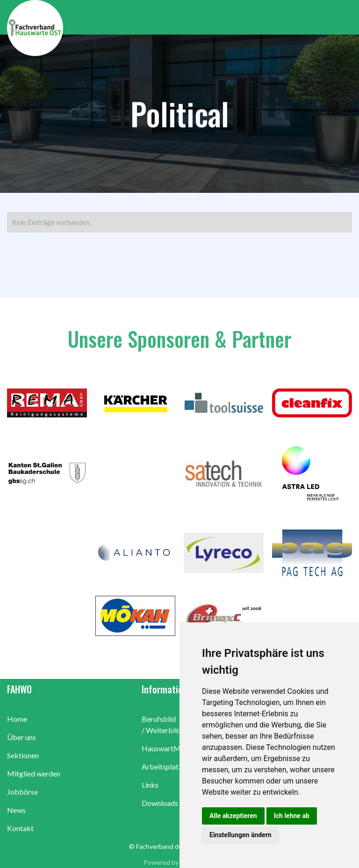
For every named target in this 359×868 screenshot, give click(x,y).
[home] (183, 28)
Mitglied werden (34, 773)
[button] (345, 17)
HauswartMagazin (172, 748)
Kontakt (20, 828)
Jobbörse (22, 792)
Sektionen (23, 755)
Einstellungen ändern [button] (241, 835)
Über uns (22, 737)
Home (17, 719)
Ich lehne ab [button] (292, 816)
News (16, 810)
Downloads (160, 803)
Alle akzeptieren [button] (233, 816)
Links (150, 785)
